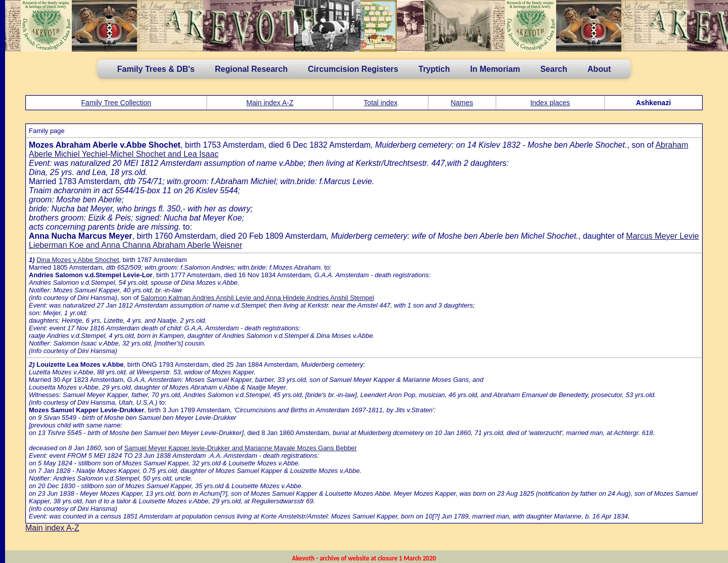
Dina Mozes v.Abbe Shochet (78, 260)
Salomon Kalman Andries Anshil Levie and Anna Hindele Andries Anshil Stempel (257, 298)
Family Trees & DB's (156, 69)
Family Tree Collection (117, 103)
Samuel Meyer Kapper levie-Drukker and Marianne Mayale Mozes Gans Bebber (241, 448)
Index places (550, 103)
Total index (380, 103)
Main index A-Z (270, 103)
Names (462, 103)
